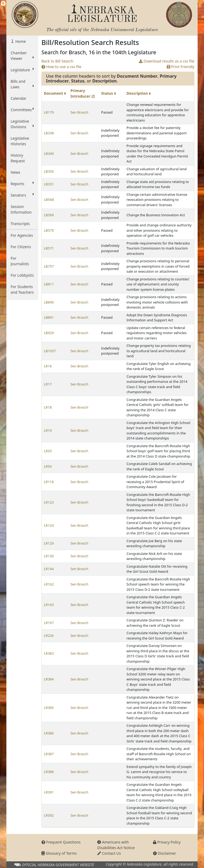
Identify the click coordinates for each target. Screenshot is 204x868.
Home (20, 41)
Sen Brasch (79, 112)
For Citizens (21, 247)
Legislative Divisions (22, 124)
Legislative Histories (20, 141)
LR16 (48, 366)
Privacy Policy (167, 842)
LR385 (49, 708)
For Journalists (20, 261)
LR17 (48, 384)
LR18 (48, 407)
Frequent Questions (61, 842)
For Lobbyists (22, 275)
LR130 (49, 556)
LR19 (48, 430)
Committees (22, 110)
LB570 (49, 230)
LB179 (49, 112)
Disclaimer (165, 853)
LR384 (49, 679)
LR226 (49, 636)
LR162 (49, 584)
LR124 (49, 525)
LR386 (49, 733)
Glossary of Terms (59, 853)
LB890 (49, 302)
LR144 (49, 569)
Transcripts (20, 224)
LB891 (49, 317)
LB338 (49, 133)
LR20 (48, 451)
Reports (22, 184)
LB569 (49, 215)
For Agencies (22, 235)
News (15, 172)
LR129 (49, 543)
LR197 (49, 623)
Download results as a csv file (167, 61)
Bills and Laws (22, 84)
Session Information (21, 209)
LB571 (49, 248)
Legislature (22, 70)
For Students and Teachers (22, 289)
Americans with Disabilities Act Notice (116, 845)
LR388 (49, 772)
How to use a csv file (61, 67)
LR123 (49, 502)
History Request (18, 158)
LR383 (49, 653)
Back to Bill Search (57, 61)
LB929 (49, 333)
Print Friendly (180, 67)
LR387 (49, 754)
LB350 (49, 171)
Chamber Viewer (22, 56)
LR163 (49, 605)
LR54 (48, 466)
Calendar (18, 98)
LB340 (49, 153)
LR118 (49, 482)
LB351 (49, 184)
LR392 (49, 815)
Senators (22, 195)
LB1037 (50, 351)
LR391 (49, 792)
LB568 (49, 200)
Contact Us (109, 853)
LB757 (49, 266)
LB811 (49, 284)
